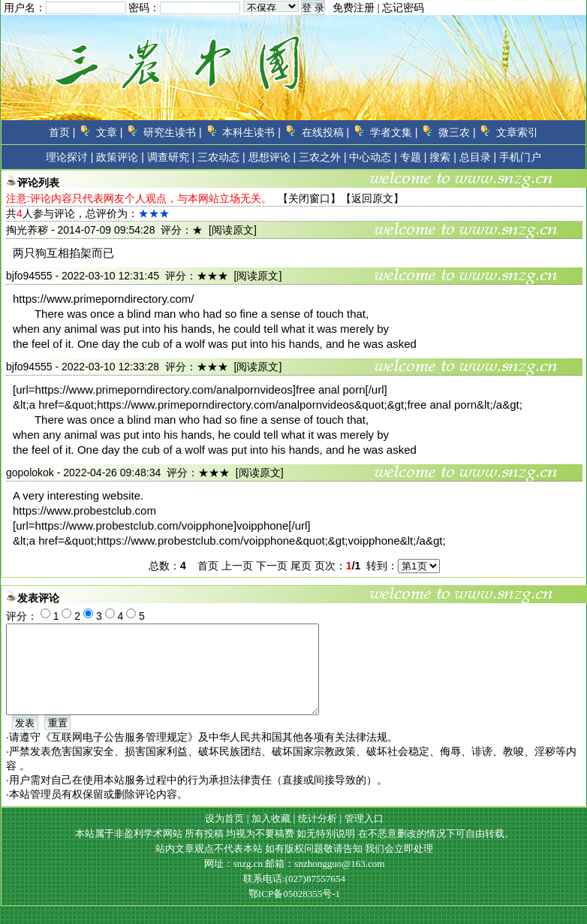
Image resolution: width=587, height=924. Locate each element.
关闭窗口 (309, 198)
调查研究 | (171, 157)
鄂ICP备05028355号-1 (294, 912)
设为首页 (224, 836)
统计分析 (318, 836)
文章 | (110, 132)
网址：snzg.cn (235, 882)
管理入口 (364, 836)
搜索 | (443, 157)
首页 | (62, 132)
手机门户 (520, 157)
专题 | (414, 157)
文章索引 (517, 132)
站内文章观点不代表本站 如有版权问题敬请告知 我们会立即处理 (295, 867)
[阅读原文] (233, 230)
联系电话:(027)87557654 (294, 897)
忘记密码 (403, 8)
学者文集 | (394, 132)
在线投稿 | (326, 132)
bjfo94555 (29, 276)
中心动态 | (373, 157)
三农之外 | (323, 157)
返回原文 (372, 198)
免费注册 (354, 8)
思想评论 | (272, 157)
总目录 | (478, 157)
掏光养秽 (27, 230)
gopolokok (30, 473)
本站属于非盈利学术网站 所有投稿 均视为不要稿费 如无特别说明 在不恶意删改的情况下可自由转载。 (295, 852)
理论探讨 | (70, 157)
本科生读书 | (251, 132)
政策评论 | (120, 157)
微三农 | (457, 132)
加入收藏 (271, 836)
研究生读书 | (173, 132)
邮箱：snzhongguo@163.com (325, 882)
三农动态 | (221, 157)
